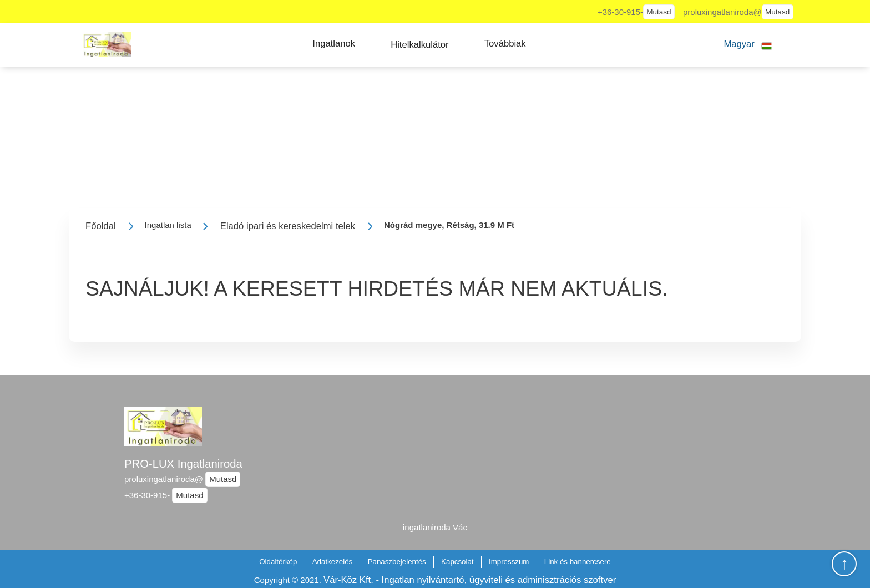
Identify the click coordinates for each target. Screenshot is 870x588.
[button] (334, 44)
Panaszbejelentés (397, 562)
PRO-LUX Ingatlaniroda (183, 464)
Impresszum (509, 562)
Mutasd (659, 12)
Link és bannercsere (578, 562)
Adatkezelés (333, 562)
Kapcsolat (457, 562)
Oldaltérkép (278, 562)
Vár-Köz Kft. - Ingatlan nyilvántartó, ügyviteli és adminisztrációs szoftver (470, 580)
